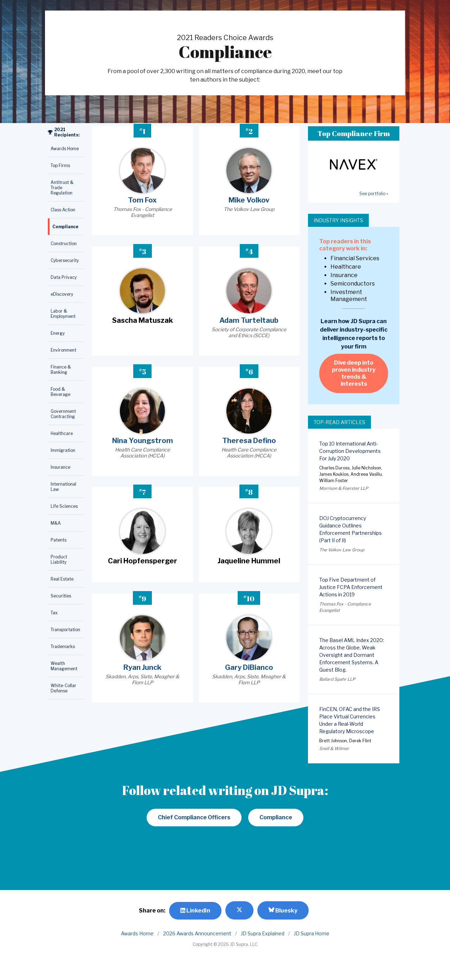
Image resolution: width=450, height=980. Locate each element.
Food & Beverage (60, 392)
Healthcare (62, 433)
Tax (54, 613)
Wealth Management (64, 666)
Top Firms (60, 165)
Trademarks (63, 646)
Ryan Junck (142, 667)
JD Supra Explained (263, 933)
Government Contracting (63, 414)
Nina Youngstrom (143, 441)
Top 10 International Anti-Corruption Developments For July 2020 (350, 451)
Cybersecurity (65, 260)
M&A (56, 523)
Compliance (65, 227)
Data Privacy (64, 277)
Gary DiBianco (249, 667)
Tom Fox (142, 200)
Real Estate (62, 579)
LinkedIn (195, 911)
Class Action (63, 210)
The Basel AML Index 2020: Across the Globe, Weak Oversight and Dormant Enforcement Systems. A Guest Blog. (352, 655)
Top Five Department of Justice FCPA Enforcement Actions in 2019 (351, 587)
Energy (58, 333)
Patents (59, 540)
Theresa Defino (249, 441)
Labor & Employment (63, 314)
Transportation (65, 630)
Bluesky (283, 910)
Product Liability (59, 559)
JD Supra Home (312, 933)
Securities (61, 596)
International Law (63, 487)
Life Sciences (64, 506)
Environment (63, 350)
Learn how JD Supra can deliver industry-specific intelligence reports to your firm (354, 334)
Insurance (60, 467)
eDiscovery (62, 294)
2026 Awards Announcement (197, 933)
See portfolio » (374, 194)
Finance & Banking (61, 370)
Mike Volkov (249, 200)
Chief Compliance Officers (194, 817)
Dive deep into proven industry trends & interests (354, 373)
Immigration (63, 450)
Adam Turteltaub (249, 320)
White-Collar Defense (63, 688)
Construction (64, 244)
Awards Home (65, 149)
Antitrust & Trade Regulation (62, 188)
